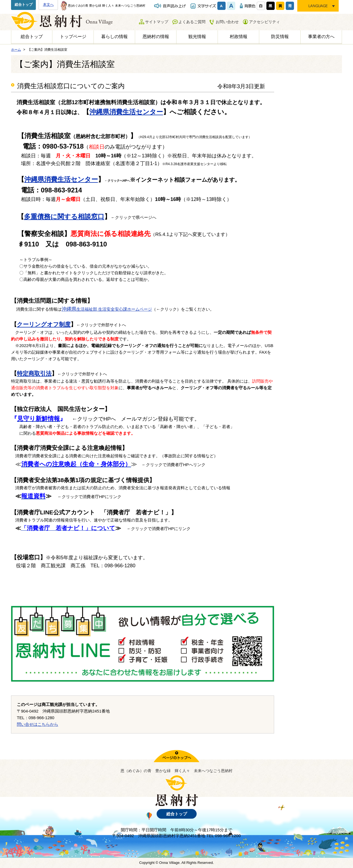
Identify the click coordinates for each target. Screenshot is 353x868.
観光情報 (197, 37)
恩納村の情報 (156, 37)
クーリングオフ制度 (44, 324)
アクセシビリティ (264, 22)
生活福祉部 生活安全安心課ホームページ (107, 309)
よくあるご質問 (192, 22)
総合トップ (24, 5)
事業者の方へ (321, 37)
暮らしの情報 (114, 37)
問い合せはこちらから (38, 724)
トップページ (73, 37)
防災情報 (280, 37)
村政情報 (239, 37)
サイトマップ (157, 22)
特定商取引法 (34, 373)
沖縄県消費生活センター (126, 112)
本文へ (48, 5)
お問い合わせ (227, 22)
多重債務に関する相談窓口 (64, 217)
